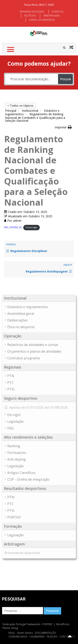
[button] (63, 127)
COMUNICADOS (18, 637)
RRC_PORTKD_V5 (13, 227)
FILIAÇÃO (52, 637)
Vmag (15, 628)
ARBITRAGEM (51, 15)
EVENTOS (58, 12)
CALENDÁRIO (37, 637)
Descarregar (31, 227)
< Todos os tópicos (20, 106)
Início (12, 633)
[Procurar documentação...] (32, 79)
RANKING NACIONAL (32, 12)
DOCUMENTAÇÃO (46, 633)
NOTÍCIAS (30, 15)
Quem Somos (25, 633)
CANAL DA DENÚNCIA (42, 20)
